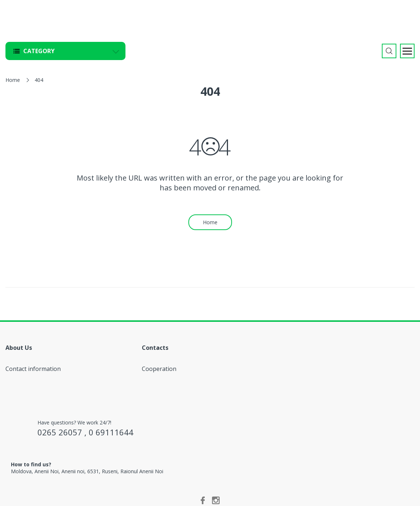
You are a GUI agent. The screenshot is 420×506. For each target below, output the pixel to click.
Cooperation (159, 369)
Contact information (33, 369)
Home (13, 80)
